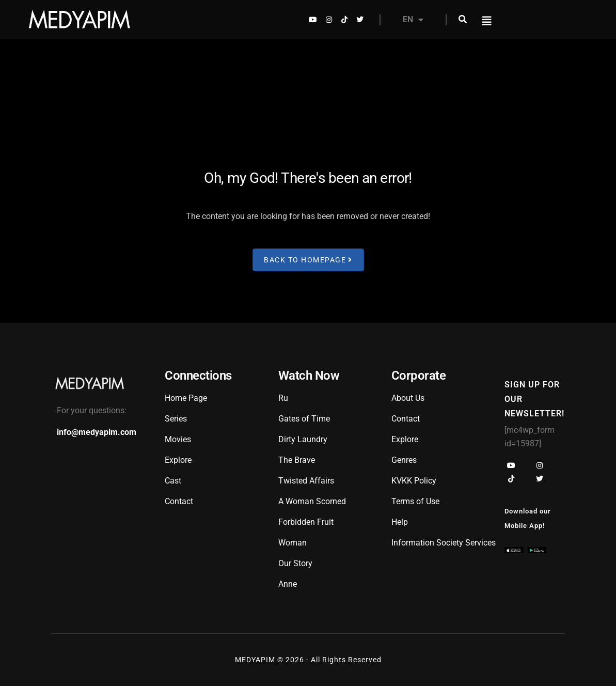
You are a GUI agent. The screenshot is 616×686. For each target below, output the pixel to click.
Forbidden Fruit (306, 522)
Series (176, 419)
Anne (288, 584)
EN (413, 20)
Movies (178, 439)
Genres (404, 460)
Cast (173, 481)
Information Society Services (444, 543)
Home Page (186, 398)
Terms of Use (415, 501)
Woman (293, 543)
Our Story (295, 563)
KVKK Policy (414, 481)
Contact (179, 501)
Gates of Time (304, 419)
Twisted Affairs (306, 481)
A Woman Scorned (312, 501)
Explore (178, 460)
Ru (283, 398)
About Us (408, 398)
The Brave (297, 460)
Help (400, 522)
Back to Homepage (308, 259)
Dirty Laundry (303, 439)
